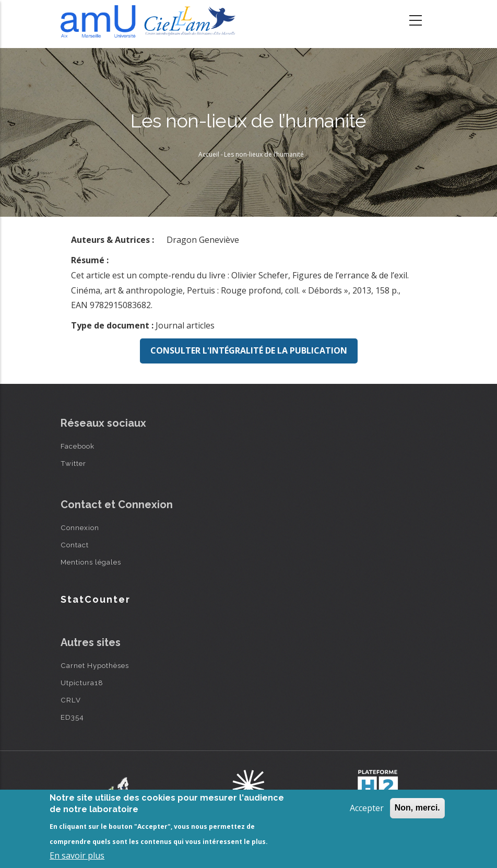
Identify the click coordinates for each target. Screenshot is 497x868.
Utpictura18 (82, 683)
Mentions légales (91, 562)
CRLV (71, 700)
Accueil (209, 154)
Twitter (73, 463)
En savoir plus (77, 855)
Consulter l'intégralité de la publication (249, 350)
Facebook (78, 446)
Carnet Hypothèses (95, 665)
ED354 (72, 717)
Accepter (367, 808)
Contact (75, 545)
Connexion (80, 527)
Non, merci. (417, 808)
